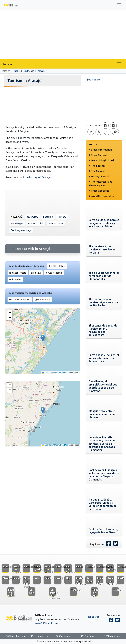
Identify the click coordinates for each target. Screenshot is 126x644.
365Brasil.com (63, 636)
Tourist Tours (56, 223)
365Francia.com (112, 636)
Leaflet (46, 373)
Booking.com (94, 80)
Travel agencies (21, 299)
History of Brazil (100, 176)
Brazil (17, 71)
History (62, 217)
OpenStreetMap (61, 373)
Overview (33, 217)
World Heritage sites (102, 196)
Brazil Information (101, 150)
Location (48, 217)
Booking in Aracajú (21, 230)
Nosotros (94, 617)
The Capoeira (99, 171)
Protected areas (100, 191)
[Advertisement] (63, 35)
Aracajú (7, 64)
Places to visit (36, 223)
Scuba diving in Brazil (103, 160)
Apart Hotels (55, 273)
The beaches (98, 166)
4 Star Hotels (58, 266)
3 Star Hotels (19, 273)
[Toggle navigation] (119, 5)
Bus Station (44, 299)
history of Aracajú (40, 177)
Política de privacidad (80, 642)
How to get (17, 223)
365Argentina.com (15, 636)
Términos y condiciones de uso (51, 642)
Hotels (37, 273)
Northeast (29, 71)
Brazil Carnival (99, 155)
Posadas (17, 279)
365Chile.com (88, 636)
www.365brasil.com (46, 623)
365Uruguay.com (39, 636)
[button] (43, 338)
